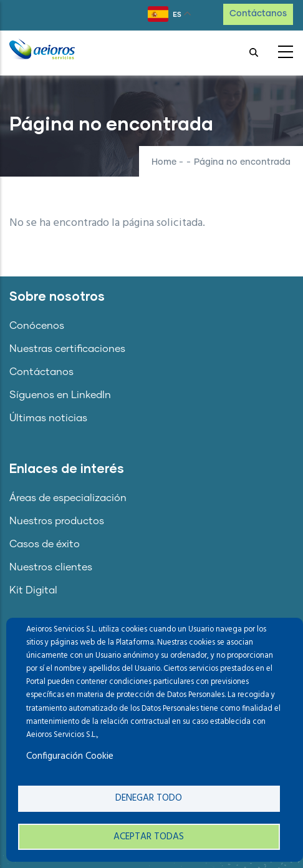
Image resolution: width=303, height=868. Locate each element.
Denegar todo (149, 798)
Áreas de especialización (68, 498)
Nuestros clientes (51, 567)
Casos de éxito (45, 544)
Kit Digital (33, 590)
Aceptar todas (149, 837)
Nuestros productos (57, 521)
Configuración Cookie (70, 756)
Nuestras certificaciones (67, 349)
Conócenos (37, 326)
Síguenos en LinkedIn (60, 395)
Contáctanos (258, 14)
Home (164, 162)
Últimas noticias (48, 418)
